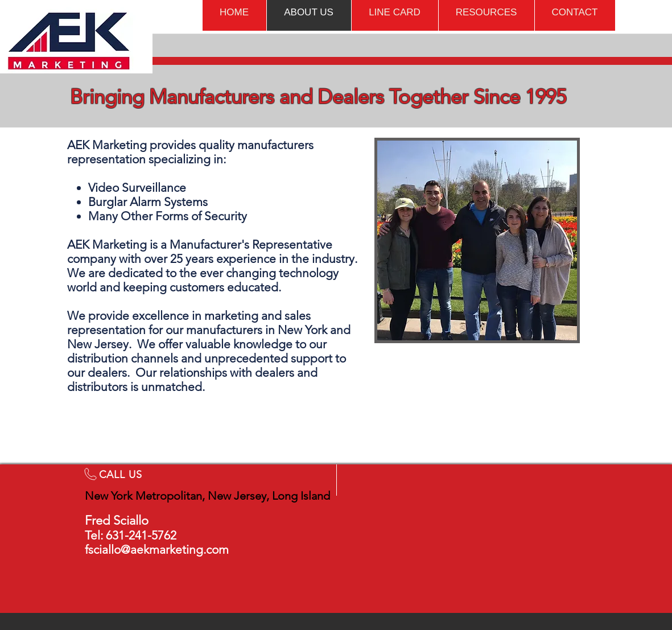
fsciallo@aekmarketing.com (157, 549)
